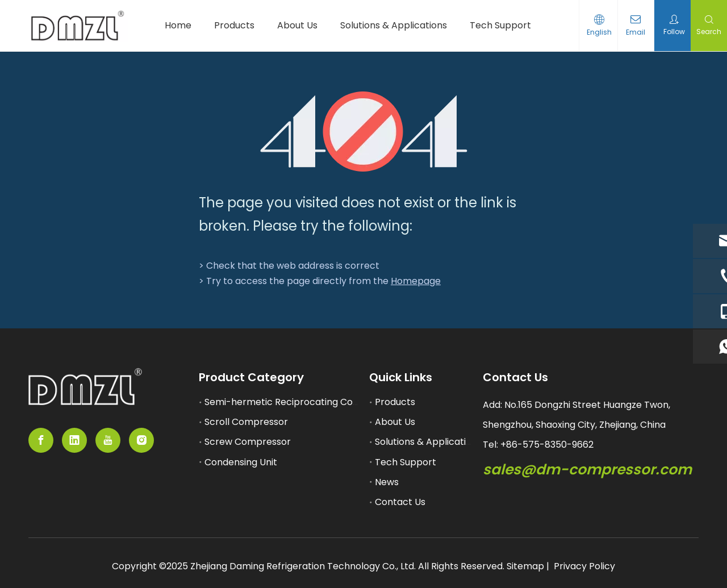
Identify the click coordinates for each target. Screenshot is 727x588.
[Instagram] (141, 440)
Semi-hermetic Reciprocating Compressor (300, 402)
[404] (364, 132)
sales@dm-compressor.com (587, 470)
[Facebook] (41, 440)
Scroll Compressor (246, 422)
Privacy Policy (584, 566)
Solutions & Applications (428, 442)
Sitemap (525, 566)
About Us (395, 422)
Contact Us (400, 502)
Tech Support (406, 462)
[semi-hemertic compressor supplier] (85, 387)
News (387, 482)
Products (395, 402)
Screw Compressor (248, 442)
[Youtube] (108, 440)
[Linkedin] (74, 440)
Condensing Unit (241, 462)
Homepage (416, 281)
